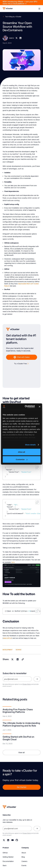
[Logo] (8, 9)
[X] (17, 38)
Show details (30, 445)
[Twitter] (4, 840)
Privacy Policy (27, 684)
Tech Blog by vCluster (13, 17)
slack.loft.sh (7, 638)
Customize (22, 459)
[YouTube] (13, 840)
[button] (39, 9)
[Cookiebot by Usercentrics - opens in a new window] (26, 407)
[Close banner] (40, 407)
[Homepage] (9, 807)
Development (8, 650)
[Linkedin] (20, 38)
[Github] (17, 840)
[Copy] (23, 659)
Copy (37, 467)
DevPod (19, 650)
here (13, 562)
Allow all (21, 452)
